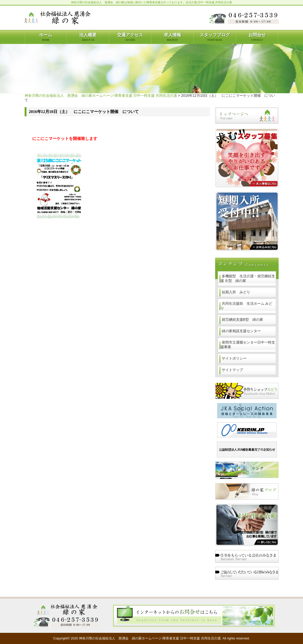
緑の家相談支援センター (241, 331)
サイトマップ (232, 370)
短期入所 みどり (236, 292)
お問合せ (257, 37)
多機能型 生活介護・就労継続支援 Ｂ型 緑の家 (248, 278)
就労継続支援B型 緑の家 (242, 319)
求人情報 (172, 37)
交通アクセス (130, 37)
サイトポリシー (234, 358)
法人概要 (88, 37)
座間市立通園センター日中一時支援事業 (248, 345)
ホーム (46, 37)
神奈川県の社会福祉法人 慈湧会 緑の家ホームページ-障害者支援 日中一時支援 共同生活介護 (101, 95)
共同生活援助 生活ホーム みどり (246, 306)
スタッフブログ (215, 37)
